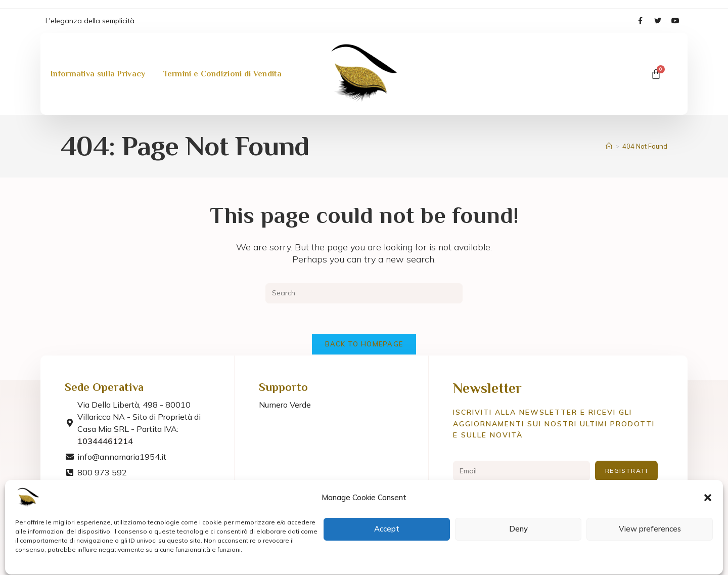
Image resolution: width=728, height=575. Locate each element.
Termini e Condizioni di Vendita (222, 66)
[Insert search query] (364, 293)
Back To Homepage (364, 344)
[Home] (609, 146)
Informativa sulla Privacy (98, 66)
